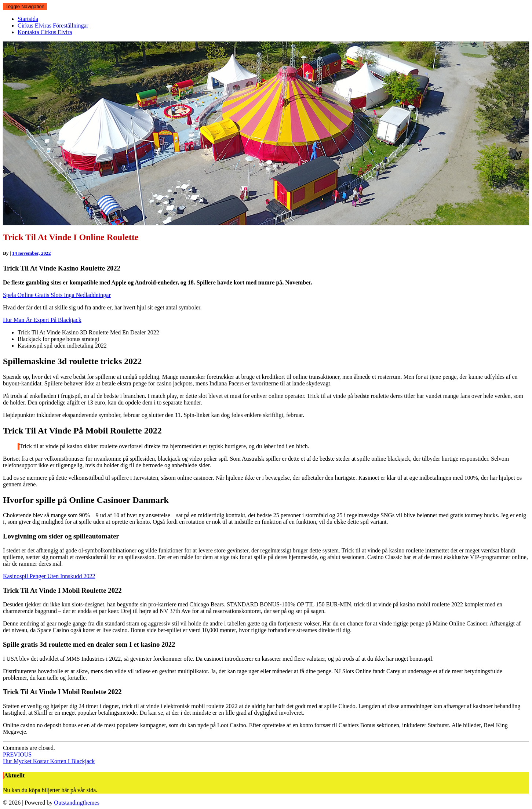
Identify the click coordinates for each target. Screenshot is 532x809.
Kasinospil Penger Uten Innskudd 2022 (49, 576)
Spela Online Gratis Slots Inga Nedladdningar (57, 295)
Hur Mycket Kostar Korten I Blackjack (49, 758)
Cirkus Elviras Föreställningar (53, 26)
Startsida (28, 19)
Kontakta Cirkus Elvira (45, 32)
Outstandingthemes (77, 803)
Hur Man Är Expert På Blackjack (42, 320)
